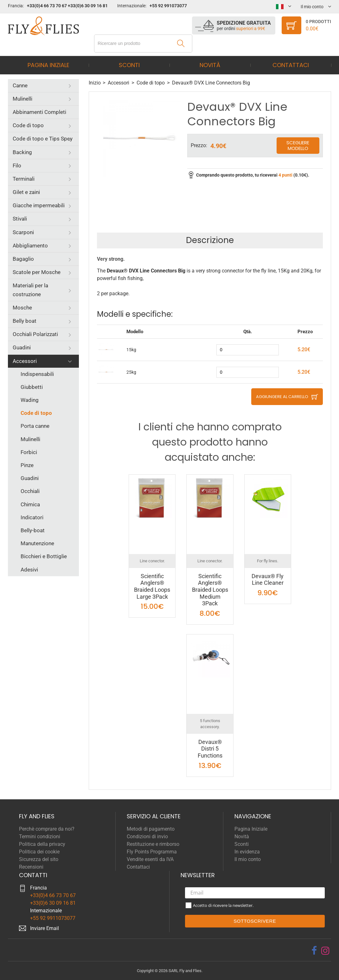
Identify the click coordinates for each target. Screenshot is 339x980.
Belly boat (25, 321)
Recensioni (31, 867)
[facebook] (314, 951)
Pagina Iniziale (48, 65)
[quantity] (248, 350)
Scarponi (23, 232)
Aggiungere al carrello (282, 397)
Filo (17, 165)
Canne (20, 85)
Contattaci (291, 65)
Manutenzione (37, 543)
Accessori (25, 361)
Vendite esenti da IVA (150, 859)
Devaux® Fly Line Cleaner (268, 580)
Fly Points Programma (152, 852)
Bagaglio (23, 259)
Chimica (30, 504)
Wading (30, 400)
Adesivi (29, 570)
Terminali (24, 179)
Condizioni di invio (147, 836)
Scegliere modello (298, 145)
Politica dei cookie (39, 852)
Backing (22, 152)
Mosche (22, 308)
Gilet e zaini (26, 192)
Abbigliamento (30, 246)
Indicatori (32, 517)
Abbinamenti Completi (39, 112)
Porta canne (35, 426)
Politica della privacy (42, 844)
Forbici (29, 452)
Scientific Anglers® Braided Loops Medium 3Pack (210, 590)
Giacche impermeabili (39, 205)
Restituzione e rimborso (153, 844)
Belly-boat (33, 530)
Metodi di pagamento (151, 829)
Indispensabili (37, 374)
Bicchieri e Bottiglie (44, 556)
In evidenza (247, 852)
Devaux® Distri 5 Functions (210, 749)
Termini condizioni (40, 836)
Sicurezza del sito (39, 859)
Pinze (27, 465)
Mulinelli (22, 99)
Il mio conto (248, 859)
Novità (210, 65)
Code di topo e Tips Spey (43, 139)
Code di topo (28, 125)
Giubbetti (32, 387)
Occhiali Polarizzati (35, 334)
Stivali (20, 219)
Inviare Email (45, 928)
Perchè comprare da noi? (47, 829)
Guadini (22, 347)
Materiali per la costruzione (30, 290)
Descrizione (210, 240)
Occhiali (30, 491)
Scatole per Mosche (37, 272)
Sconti (129, 65)
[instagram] (325, 951)
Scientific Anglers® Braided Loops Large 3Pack (152, 586)
